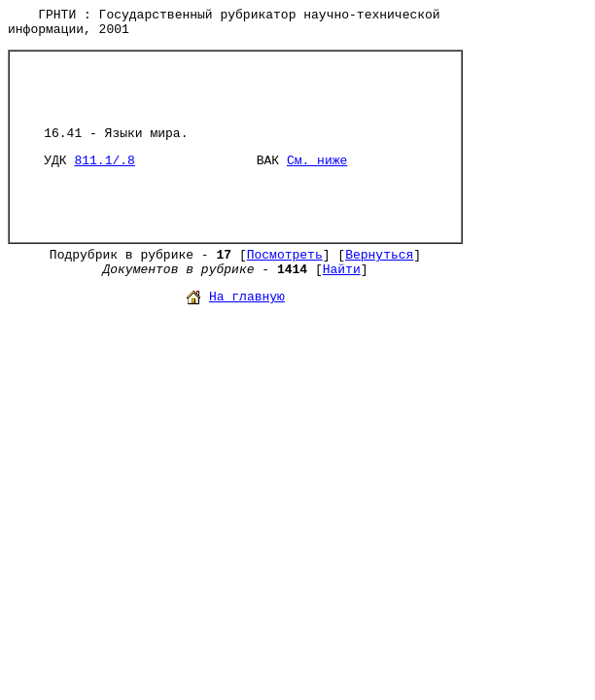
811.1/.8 (104, 161)
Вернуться (379, 255)
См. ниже (317, 161)
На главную (247, 297)
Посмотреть (285, 255)
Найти (342, 270)
